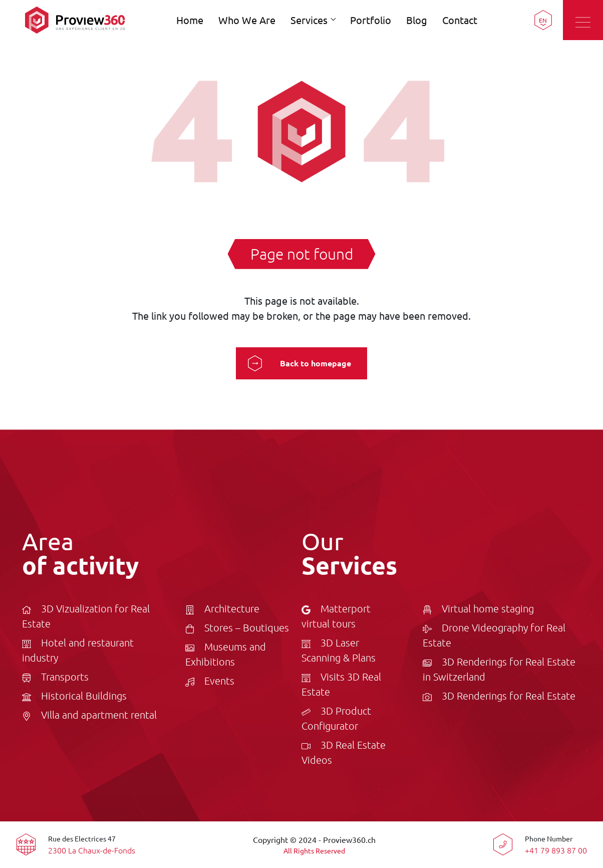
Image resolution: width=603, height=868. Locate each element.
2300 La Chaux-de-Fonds (92, 850)
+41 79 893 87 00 (556, 850)
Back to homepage (316, 363)
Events (210, 681)
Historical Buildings (74, 696)
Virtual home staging (478, 608)
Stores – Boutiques (237, 627)
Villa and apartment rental (89, 715)
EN (543, 20)
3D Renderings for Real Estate (499, 696)
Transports (55, 677)
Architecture (222, 608)
